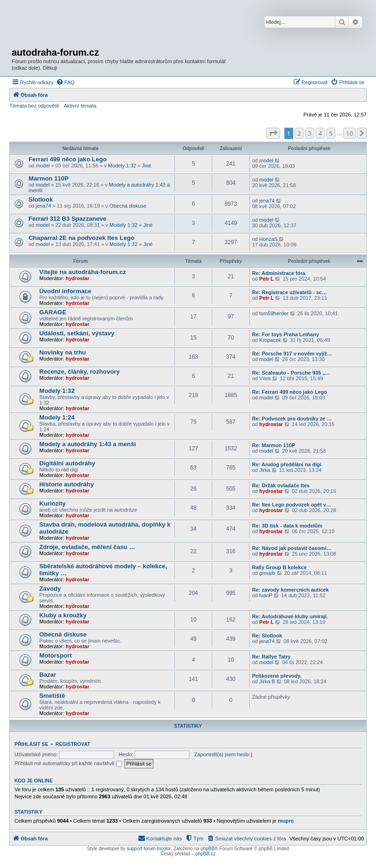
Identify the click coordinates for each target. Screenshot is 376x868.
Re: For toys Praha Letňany (286, 334)
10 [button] (350, 133)
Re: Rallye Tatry (271, 657)
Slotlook (41, 199)
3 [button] (310, 133)
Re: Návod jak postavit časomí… (292, 548)
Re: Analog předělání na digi (287, 464)
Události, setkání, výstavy (77, 333)
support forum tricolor (149, 849)
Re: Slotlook (267, 636)
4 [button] (320, 133)
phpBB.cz (206, 854)
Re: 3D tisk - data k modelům (287, 526)
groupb (267, 573)
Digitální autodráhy (67, 463)
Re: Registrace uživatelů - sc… (289, 292)
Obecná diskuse (128, 206)
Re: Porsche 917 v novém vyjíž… (292, 354)
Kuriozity (52, 503)
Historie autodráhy (67, 484)
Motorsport (56, 655)
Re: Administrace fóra (279, 273)
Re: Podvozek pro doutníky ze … (292, 419)
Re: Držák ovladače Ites (281, 485)
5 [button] (331, 133)
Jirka (264, 470)
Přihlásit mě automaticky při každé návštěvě (68, 763)
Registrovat (73, 744)
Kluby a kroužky (63, 615)
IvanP (266, 595)
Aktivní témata (80, 106)
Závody (50, 589)
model (43, 166)
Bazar (48, 675)
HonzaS (268, 239)
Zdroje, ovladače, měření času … (87, 547)
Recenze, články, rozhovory (80, 372)
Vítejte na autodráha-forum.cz (83, 272)
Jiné (146, 166)
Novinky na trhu (63, 352)
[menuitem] (65, 82)
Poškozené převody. (277, 676)
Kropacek (270, 340)
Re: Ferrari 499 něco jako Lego (289, 392)
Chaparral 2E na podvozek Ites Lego (81, 238)
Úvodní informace (65, 291)
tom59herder (274, 313)
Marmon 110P (49, 178)
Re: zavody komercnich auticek (290, 590)
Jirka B (267, 681)
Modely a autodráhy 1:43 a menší (88, 444)
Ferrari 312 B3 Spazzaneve (67, 219)
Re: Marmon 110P (274, 445)
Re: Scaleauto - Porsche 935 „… (291, 373)
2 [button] (299, 133)
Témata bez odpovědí (34, 106)
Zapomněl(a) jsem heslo (222, 754)
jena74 (43, 206)
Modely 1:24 (57, 417)
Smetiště (52, 696)
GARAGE (53, 312)
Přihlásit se (31, 744)
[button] (273, 133)
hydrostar (77, 278)
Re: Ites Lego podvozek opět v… (292, 505)
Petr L (266, 279)
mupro (286, 821)
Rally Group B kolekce (279, 567)
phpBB (208, 849)
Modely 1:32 (122, 166)
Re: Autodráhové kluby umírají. (290, 616)
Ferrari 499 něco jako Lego (68, 159)
